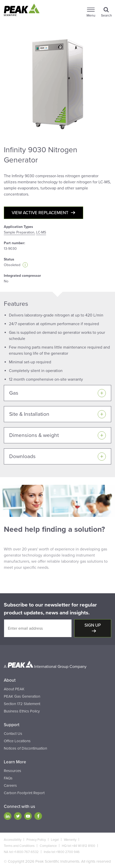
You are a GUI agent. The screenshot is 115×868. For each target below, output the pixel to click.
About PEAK (14, 689)
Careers (10, 786)
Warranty (70, 840)
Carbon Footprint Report (24, 793)
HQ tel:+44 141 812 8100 (78, 846)
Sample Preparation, (19, 232)
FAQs (8, 778)
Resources (12, 771)
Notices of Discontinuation (25, 748)
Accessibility (13, 840)
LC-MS (41, 232)
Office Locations (17, 741)
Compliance (48, 846)
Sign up (93, 625)
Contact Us (13, 734)
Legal (55, 840)
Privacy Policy (36, 840)
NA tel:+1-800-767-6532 (21, 852)
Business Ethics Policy (22, 711)
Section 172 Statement (22, 704)
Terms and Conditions (19, 846)
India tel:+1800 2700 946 (62, 852)
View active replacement (40, 213)
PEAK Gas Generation (22, 696)
